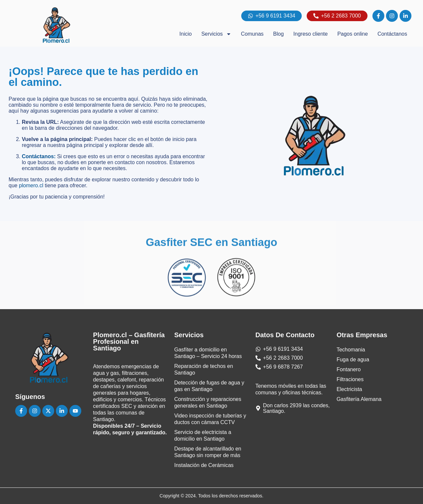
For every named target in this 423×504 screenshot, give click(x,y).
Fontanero (348, 369)
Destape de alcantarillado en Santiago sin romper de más (208, 452)
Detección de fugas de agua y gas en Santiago (209, 386)
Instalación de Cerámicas (204, 465)
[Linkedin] (62, 411)
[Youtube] (75, 411)
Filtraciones (350, 379)
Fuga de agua (353, 360)
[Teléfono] (279, 358)
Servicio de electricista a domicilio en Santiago (203, 435)
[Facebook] (21, 411)
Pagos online (353, 34)
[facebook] (378, 16)
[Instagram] (35, 411)
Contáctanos (392, 34)
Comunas (252, 34)
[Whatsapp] (279, 349)
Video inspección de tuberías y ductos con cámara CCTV (210, 419)
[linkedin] (405, 16)
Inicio (186, 34)
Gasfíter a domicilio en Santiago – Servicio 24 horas (208, 353)
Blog (279, 34)
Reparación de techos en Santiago (204, 369)
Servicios (216, 34)
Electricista (349, 389)
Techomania (351, 350)
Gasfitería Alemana (359, 399)
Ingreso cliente (311, 34)
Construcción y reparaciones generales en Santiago (208, 402)
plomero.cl (31, 185)
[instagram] (392, 16)
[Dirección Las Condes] (293, 408)
